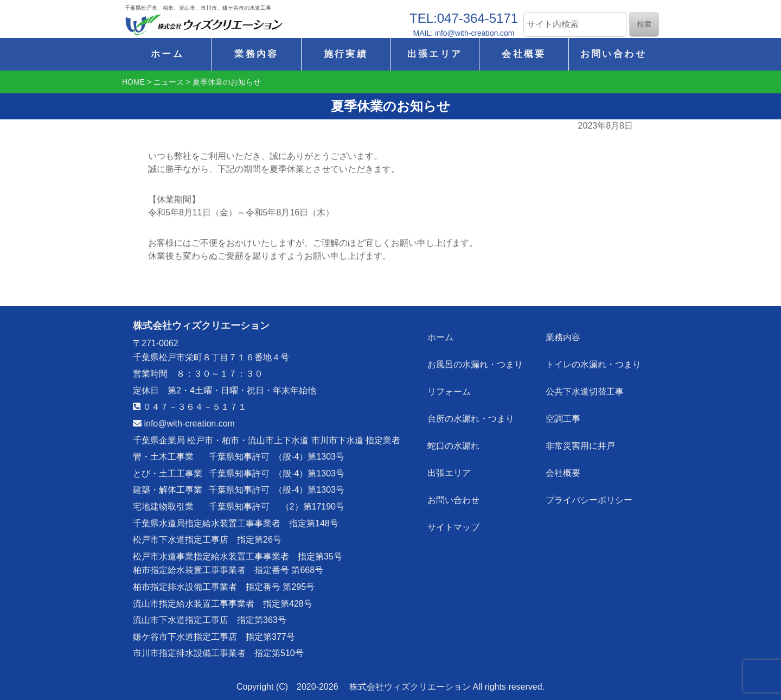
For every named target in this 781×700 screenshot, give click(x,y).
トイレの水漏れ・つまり (594, 362)
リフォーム (450, 388)
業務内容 (256, 54)
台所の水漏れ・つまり (471, 414)
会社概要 (524, 54)
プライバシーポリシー (590, 492)
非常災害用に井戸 (581, 440)
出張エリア (435, 54)
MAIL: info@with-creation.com (464, 33)
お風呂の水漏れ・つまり (476, 362)
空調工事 (564, 414)
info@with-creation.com (184, 424)
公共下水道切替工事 (585, 388)
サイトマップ (454, 518)
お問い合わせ (613, 54)
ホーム (167, 54)
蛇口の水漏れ (454, 440)
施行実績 (346, 54)
